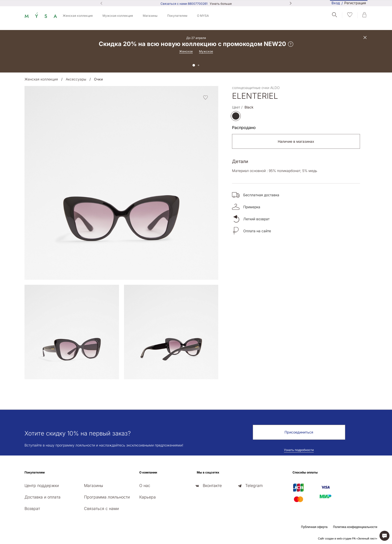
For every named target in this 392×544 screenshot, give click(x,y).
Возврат (32, 508)
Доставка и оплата (42, 497)
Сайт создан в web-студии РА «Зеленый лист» (348, 538)
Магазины (150, 16)
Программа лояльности (107, 497)
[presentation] (26, 383)
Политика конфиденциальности (355, 527)
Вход (336, 3)
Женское (186, 51)
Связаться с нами (101, 508)
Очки (98, 79)
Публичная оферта (314, 527)
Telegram (254, 485)
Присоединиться (299, 432)
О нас (145, 485)
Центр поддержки (42, 485)
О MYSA (203, 16)
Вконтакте (212, 485)
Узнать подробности (299, 450)
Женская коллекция (78, 16)
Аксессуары (76, 79)
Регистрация (355, 3)
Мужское (206, 51)
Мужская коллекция (118, 16)
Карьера (147, 497)
